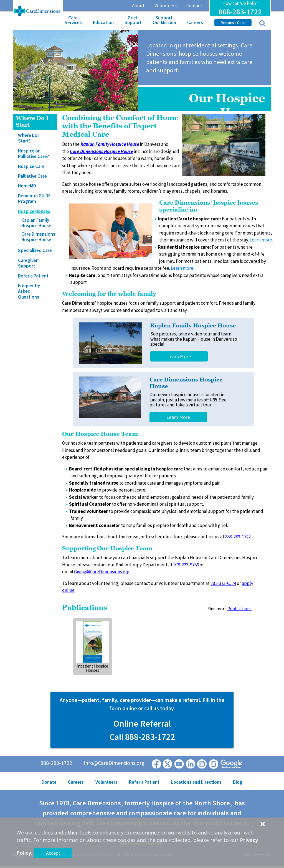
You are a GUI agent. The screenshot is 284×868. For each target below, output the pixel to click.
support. (195, 504)
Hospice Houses (34, 211)
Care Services (73, 20)
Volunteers (166, 6)
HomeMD (27, 186)
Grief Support (133, 20)
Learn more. (261, 240)
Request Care (233, 23)
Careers (195, 22)
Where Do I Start (32, 122)
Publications (239, 609)
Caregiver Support (28, 263)
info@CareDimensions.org (114, 763)
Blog (238, 782)
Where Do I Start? (29, 138)
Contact (194, 6)
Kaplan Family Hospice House (36, 223)
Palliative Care (32, 176)
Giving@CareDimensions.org (102, 572)
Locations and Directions (196, 782)
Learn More (179, 356)
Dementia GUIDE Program (34, 198)
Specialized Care (35, 250)
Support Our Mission (164, 20)
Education (103, 22)
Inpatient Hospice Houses (93, 668)
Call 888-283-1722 (142, 737)
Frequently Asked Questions (29, 291)
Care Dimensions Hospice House (38, 237)
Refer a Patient (33, 276)
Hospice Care (31, 166)
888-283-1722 (240, 12)
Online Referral (142, 724)
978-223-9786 (186, 565)
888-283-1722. (238, 537)
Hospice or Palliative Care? (34, 154)
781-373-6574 (223, 583)
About (138, 6)
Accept (53, 853)
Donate (49, 782)
